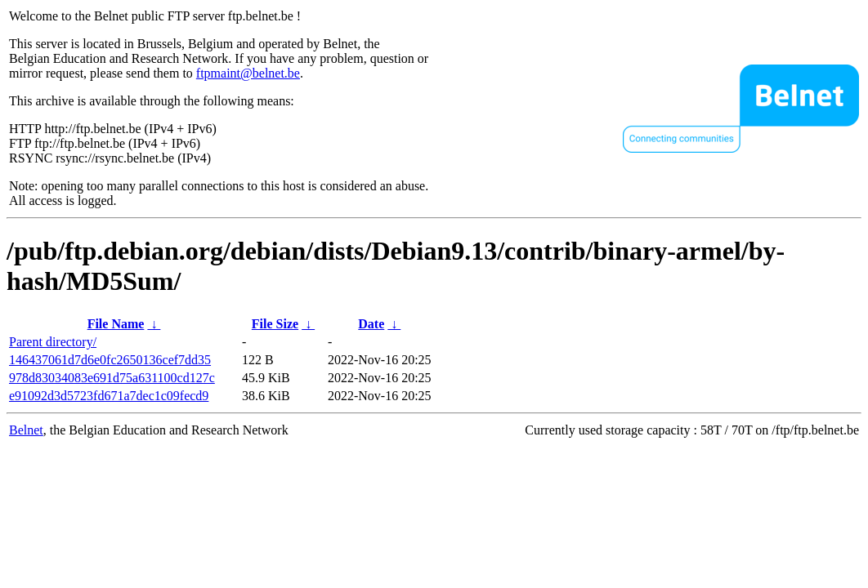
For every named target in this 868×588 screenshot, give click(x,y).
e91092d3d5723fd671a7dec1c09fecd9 (109, 396)
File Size (275, 324)
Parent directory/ (53, 342)
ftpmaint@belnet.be (248, 73)
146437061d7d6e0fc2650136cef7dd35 (110, 360)
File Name (116, 324)
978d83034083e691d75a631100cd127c (112, 378)
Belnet (26, 430)
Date (371, 324)
